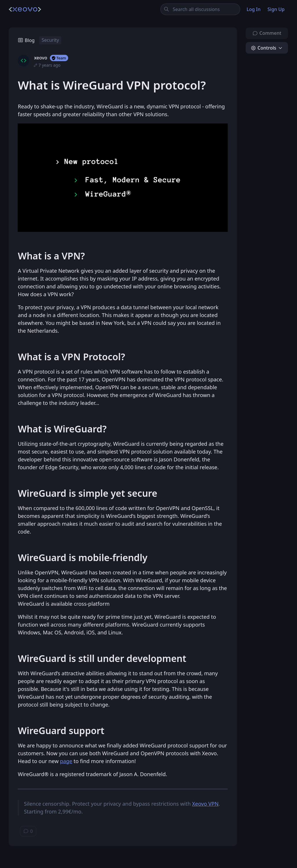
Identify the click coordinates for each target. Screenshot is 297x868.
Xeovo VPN (205, 804)
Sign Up (276, 9)
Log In (253, 9)
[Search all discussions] (200, 9)
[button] (267, 48)
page (66, 761)
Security (50, 40)
